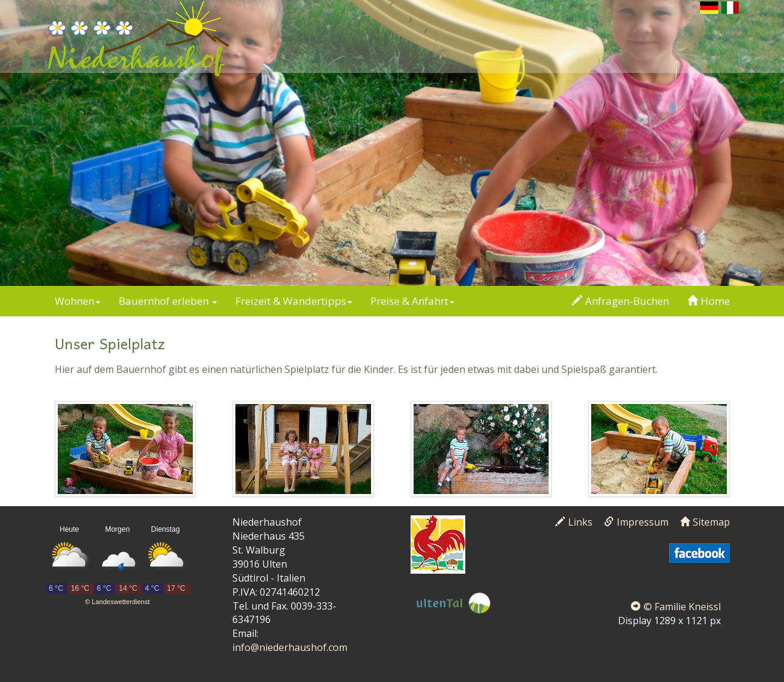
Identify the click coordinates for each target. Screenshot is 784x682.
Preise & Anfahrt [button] (412, 301)
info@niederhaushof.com (290, 647)
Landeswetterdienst (121, 602)
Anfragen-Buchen (620, 301)
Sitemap (705, 522)
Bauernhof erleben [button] (168, 301)
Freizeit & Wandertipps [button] (294, 301)
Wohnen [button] (78, 301)
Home (709, 301)
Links (574, 522)
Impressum (636, 522)
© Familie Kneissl (676, 607)
